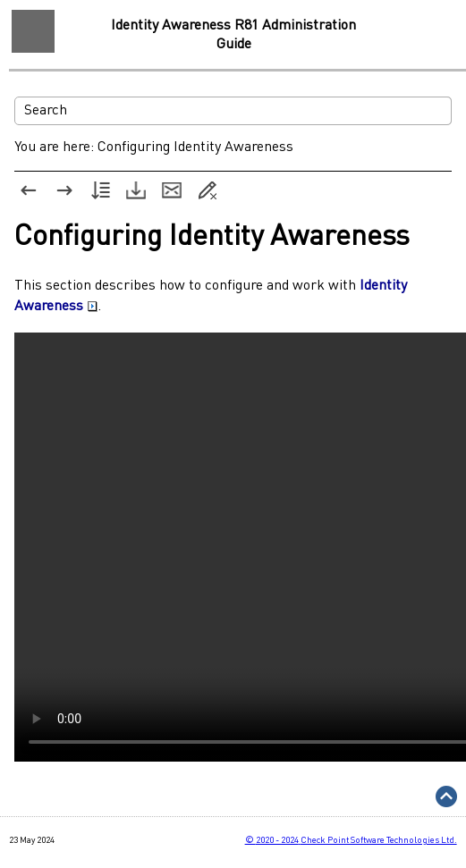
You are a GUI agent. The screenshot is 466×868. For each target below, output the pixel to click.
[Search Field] (233, 111)
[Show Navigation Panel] (33, 31)
